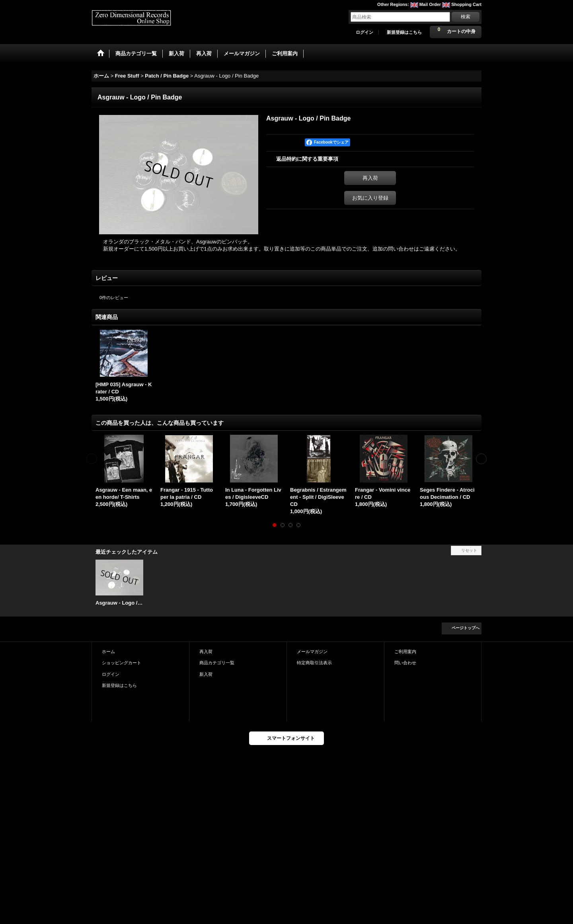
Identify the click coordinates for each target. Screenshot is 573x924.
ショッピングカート (122, 663)
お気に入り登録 (370, 198)
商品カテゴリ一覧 (217, 663)
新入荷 (206, 674)
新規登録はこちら (404, 32)
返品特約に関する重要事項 (307, 159)
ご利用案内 (405, 652)
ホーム (108, 652)
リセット (469, 550)
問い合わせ (405, 663)
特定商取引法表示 (314, 663)
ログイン (364, 32)
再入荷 (370, 178)
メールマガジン (312, 652)
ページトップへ (466, 628)
